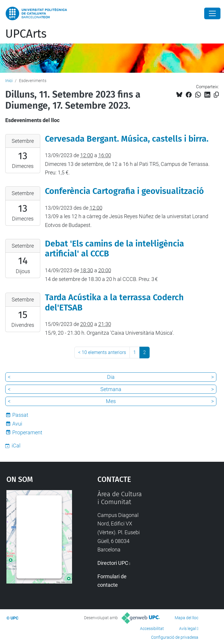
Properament (27, 432)
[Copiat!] (216, 95)
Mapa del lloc (187, 618)
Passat (20, 415)
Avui (17, 424)
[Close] (212, 13)
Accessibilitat (152, 629)
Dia (111, 377)
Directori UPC (113, 563)
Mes (111, 401)
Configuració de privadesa (175, 637)
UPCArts (26, 34)
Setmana (111, 389)
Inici (9, 81)
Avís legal (188, 629)
